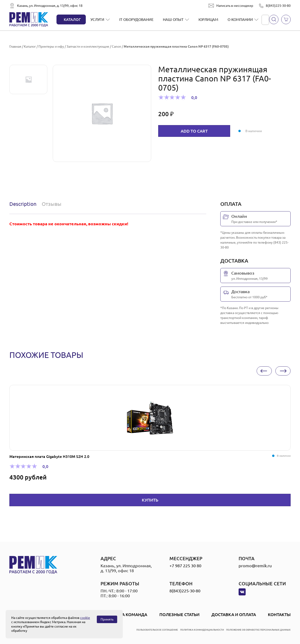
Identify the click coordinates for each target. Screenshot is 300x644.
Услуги (97, 19)
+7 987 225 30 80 (185, 566)
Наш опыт (173, 19)
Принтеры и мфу (51, 46)
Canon (116, 46)
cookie (85, 618)
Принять (107, 619)
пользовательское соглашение (157, 630)
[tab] (24, 204)
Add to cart (194, 131)
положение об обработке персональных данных (258, 630)
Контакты (279, 614)
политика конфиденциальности (202, 630)
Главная (15, 46)
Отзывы (52, 204)
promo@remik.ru (255, 566)
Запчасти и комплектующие (88, 46)
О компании (240, 19)
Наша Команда (129, 614)
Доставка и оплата (234, 614)
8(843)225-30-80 (278, 6)
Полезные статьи (179, 614)
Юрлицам (208, 19)
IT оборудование (136, 19)
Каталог (72, 19)
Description (23, 204)
